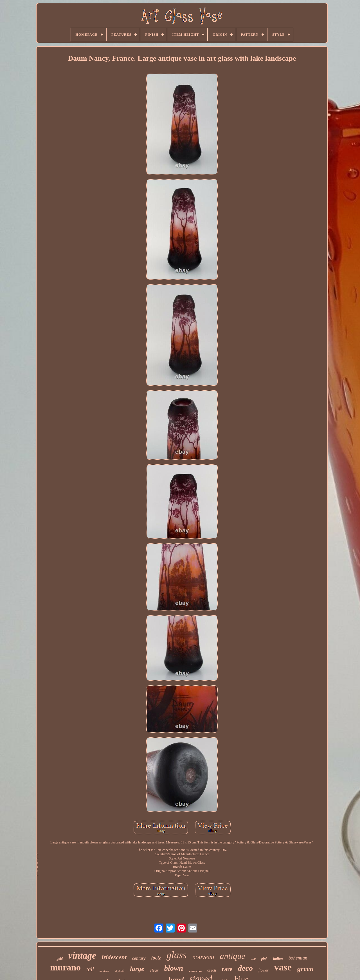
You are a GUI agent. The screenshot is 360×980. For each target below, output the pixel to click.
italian (278, 959)
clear (154, 970)
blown (174, 968)
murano (66, 967)
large (137, 969)
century (139, 958)
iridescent (114, 957)
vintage (82, 956)
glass (177, 955)
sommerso (195, 971)
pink (264, 959)
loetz (156, 958)
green (305, 969)
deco (245, 968)
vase (283, 967)
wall (253, 959)
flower (264, 970)
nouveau (203, 957)
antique (233, 956)
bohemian (298, 958)
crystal (119, 970)
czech (212, 970)
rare (227, 969)
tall (90, 969)
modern (104, 971)
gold (59, 959)
